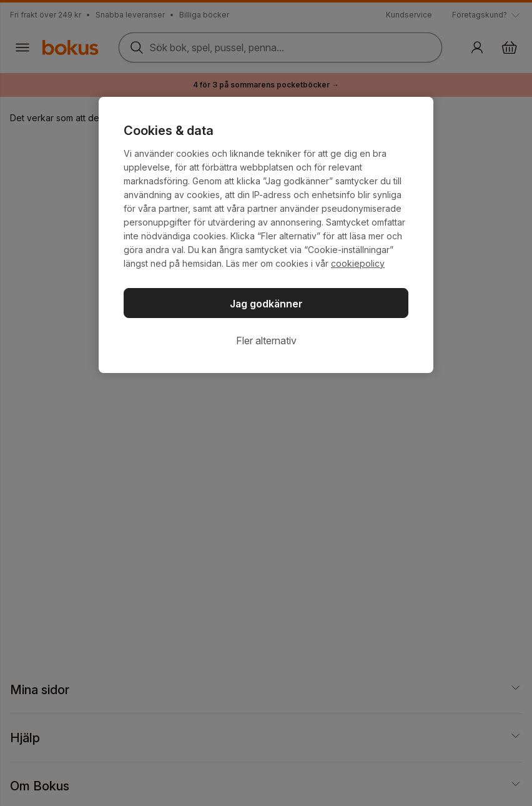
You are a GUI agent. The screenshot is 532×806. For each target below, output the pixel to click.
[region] (266, 235)
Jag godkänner (266, 304)
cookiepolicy (358, 263)
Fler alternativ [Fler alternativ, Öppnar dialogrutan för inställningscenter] (266, 341)
